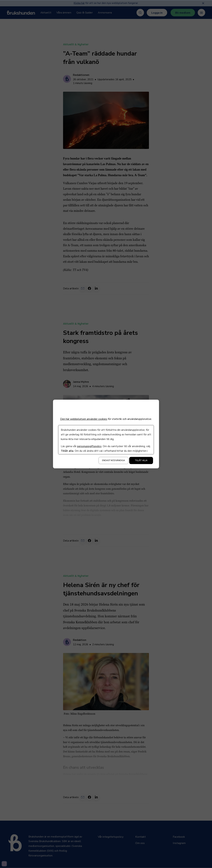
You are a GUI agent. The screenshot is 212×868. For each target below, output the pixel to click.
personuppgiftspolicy (89, 446)
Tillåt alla (141, 461)
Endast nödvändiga (113, 461)
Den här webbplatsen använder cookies (84, 419)
